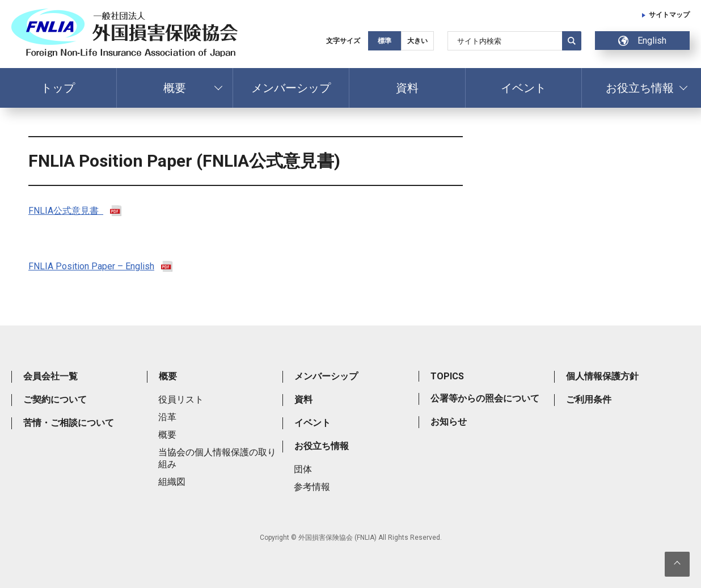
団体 (303, 469)
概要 (175, 88)
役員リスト (181, 399)
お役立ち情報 (640, 88)
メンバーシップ (291, 88)
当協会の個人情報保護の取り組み (217, 458)
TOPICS (447, 376)
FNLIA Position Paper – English (91, 266)
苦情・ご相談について (69, 423)
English (642, 41)
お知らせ (449, 422)
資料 (407, 88)
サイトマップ (669, 15)
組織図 (172, 482)
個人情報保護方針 (602, 376)
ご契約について (55, 399)
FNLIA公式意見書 (66, 211)
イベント (523, 88)
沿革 (167, 417)
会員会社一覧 (50, 376)
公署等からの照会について (485, 398)
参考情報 (312, 487)
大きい (417, 41)
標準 (385, 41)
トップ (58, 88)
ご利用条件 (589, 399)
